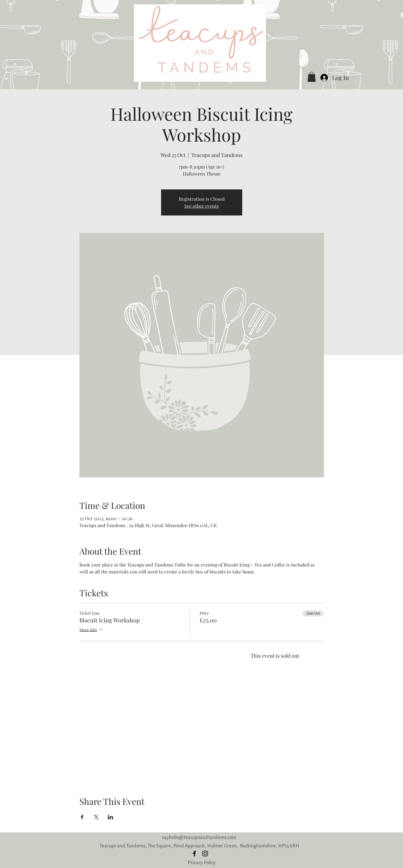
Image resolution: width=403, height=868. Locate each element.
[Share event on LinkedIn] (111, 817)
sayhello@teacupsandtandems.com (199, 837)
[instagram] (205, 854)
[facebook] (194, 854)
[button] (312, 77)
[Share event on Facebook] (82, 817)
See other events (201, 206)
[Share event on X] (96, 817)
